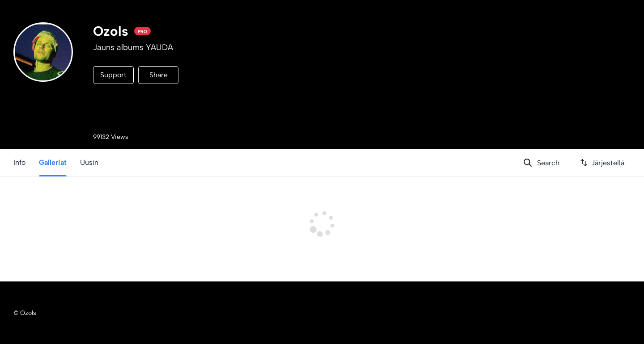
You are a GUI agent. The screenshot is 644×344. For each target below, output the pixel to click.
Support (113, 75)
